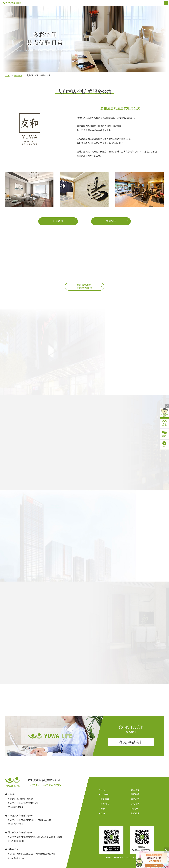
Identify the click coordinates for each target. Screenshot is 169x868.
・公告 (102, 809)
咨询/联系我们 (131, 742)
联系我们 (58, 221)
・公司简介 (104, 794)
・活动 (102, 813)
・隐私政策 (134, 813)
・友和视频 (134, 804)
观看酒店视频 (84, 286)
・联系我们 (134, 809)
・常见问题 (134, 794)
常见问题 (111, 221)
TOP (7, 75)
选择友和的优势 (164, 415)
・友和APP (134, 799)
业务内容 (18, 75)
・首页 (102, 790)
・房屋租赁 (104, 804)
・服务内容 (104, 799)
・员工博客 (134, 790)
